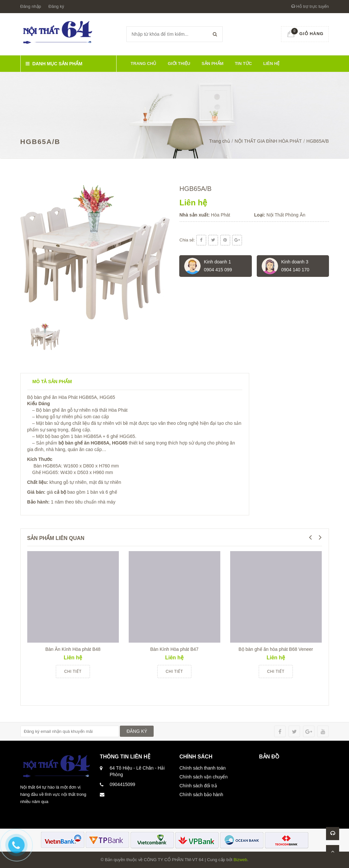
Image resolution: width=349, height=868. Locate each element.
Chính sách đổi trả (198, 786)
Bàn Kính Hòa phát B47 (174, 649)
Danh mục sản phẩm (54, 64)
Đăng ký (56, 6)
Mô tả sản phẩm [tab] (52, 382)
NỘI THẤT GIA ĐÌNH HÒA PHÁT (268, 141)
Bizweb (240, 860)
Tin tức (243, 63)
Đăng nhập (31, 6)
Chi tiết (73, 672)
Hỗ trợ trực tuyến (310, 6)
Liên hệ (272, 63)
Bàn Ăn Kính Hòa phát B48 (73, 649)
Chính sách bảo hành (201, 795)
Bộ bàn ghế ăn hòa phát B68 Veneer (276, 649)
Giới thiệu (179, 63)
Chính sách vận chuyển (204, 777)
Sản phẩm (213, 63)
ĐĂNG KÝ (137, 731)
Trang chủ (144, 63)
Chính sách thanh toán (203, 768)
